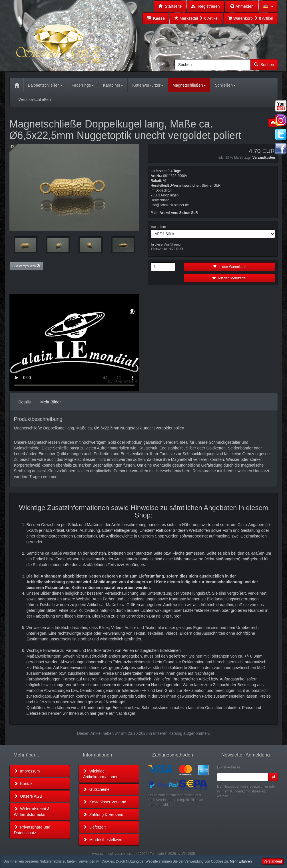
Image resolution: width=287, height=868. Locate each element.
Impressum (27, 771)
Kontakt (24, 784)
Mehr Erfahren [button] (241, 861)
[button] (268, 6)
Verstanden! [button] (273, 861)
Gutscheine (96, 789)
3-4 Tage (174, 171)
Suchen (264, 65)
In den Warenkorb (229, 267)
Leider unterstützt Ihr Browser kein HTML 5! (74, 343)
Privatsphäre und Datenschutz (32, 830)
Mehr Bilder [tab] (51, 402)
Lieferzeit (94, 827)
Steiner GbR (189, 213)
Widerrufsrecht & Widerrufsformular (32, 812)
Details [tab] (25, 402)
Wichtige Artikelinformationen (101, 774)
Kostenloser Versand (105, 802)
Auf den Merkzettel (229, 278)
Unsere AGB (28, 796)
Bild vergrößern (26, 266)
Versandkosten (264, 158)
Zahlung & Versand (103, 815)
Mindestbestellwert (103, 840)
